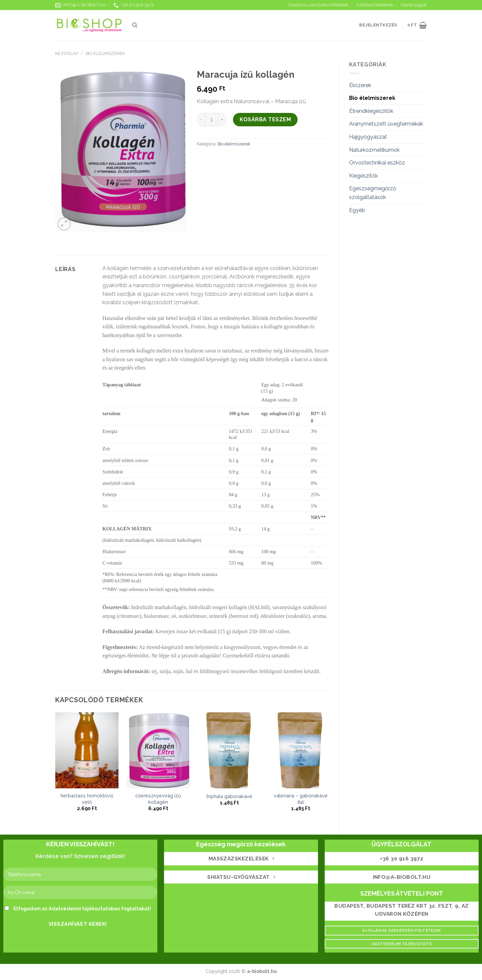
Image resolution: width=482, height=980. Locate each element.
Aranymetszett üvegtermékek (386, 124)
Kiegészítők (364, 176)
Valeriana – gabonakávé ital (301, 799)
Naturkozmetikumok (374, 150)
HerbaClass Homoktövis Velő (87, 799)
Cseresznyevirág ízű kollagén (158, 799)
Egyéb (357, 210)
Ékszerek (360, 85)
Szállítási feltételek (375, 5)
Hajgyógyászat (368, 137)
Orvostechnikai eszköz (377, 163)
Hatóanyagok (414, 5)
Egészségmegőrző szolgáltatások (373, 193)
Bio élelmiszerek (105, 53)
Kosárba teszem (265, 119)
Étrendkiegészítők (371, 111)
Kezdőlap (67, 53)
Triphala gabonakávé (229, 796)
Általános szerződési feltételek (318, 5)
